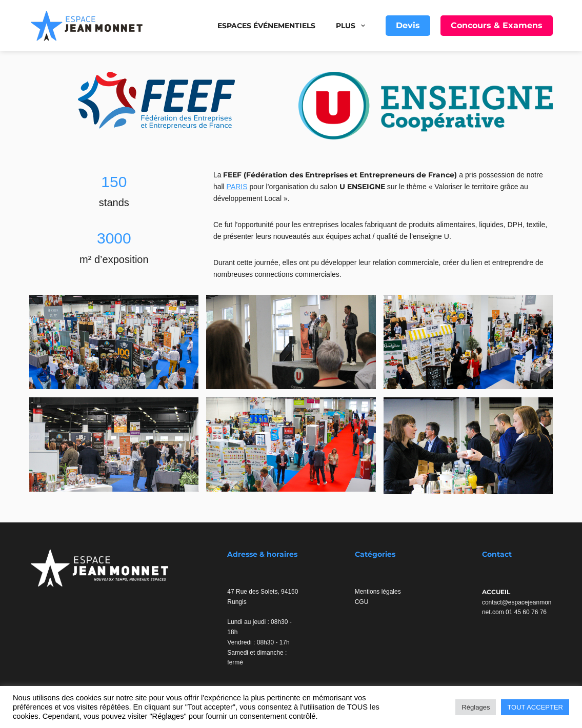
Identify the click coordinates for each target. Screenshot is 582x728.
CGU (362, 602)
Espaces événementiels (266, 26)
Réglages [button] (476, 707)
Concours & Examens (497, 25)
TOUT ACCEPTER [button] (535, 707)
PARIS (237, 187)
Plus (353, 26)
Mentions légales (378, 592)
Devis (408, 25)
